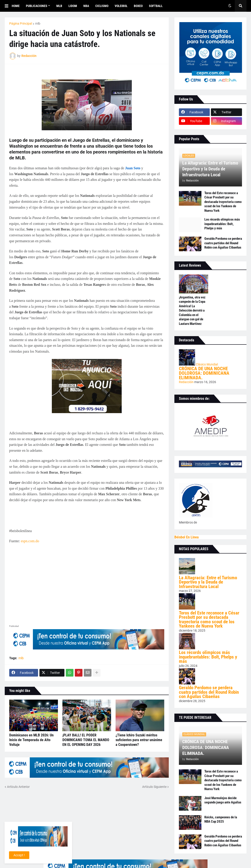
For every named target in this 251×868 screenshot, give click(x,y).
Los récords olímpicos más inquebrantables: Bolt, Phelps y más (222, 224)
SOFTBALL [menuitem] (156, 6)
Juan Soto (133, 168)
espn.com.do (30, 541)
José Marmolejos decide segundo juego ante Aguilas (223, 800)
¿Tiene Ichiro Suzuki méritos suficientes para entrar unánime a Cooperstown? (139, 740)
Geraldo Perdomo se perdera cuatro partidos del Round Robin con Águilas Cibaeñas (223, 243)
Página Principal (21, 23)
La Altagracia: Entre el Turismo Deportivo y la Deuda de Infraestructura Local (210, 169)
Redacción (187, 382)
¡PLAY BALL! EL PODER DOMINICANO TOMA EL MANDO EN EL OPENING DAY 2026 (86, 740)
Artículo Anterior (18, 787)
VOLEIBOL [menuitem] (121, 6)
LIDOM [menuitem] (73, 6)
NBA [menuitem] (86, 6)
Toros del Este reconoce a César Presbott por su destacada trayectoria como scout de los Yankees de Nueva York (223, 202)
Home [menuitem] (16, 6)
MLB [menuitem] (59, 6)
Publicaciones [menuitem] (37, 6)
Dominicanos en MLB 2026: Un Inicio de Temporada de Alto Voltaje (31, 740)
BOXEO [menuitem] (138, 6)
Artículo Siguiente (154, 787)
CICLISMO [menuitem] (102, 6)
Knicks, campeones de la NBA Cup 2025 (221, 819)
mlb (38, 23)
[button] (8, 6)
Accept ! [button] (19, 855)
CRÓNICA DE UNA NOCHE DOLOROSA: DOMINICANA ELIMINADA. (204, 373)
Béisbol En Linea (187, 537)
